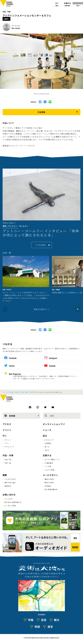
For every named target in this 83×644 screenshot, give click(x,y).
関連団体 (8, 486)
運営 (50, 627)
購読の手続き (50, 479)
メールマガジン (50, 475)
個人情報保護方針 (51, 489)
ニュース (47, 430)
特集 (31, 620)
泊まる (47, 450)
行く (5, 436)
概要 (5, 475)
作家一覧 (8, 463)
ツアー (7, 443)
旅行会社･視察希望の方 (13, 502)
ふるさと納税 (50, 470)
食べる (47, 447)
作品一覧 (24, 392)
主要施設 (48, 443)
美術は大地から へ (41, 309)
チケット (8, 440)
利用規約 (48, 486)
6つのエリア (49, 440)
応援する (47, 455)
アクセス (7, 424)
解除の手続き (50, 482)
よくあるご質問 (10, 506)
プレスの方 (9, 499)
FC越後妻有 (49, 463)
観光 (57, 620)
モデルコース (9, 447)
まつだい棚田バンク (52, 459)
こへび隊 (48, 466)
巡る (45, 436)
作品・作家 (7, 12)
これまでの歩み (10, 479)
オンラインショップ (53, 424)
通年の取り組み (10, 482)
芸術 (44, 620)
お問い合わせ (9, 495)
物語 (37, 627)
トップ (5, 392)
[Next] (78, 309)
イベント (7, 430)
